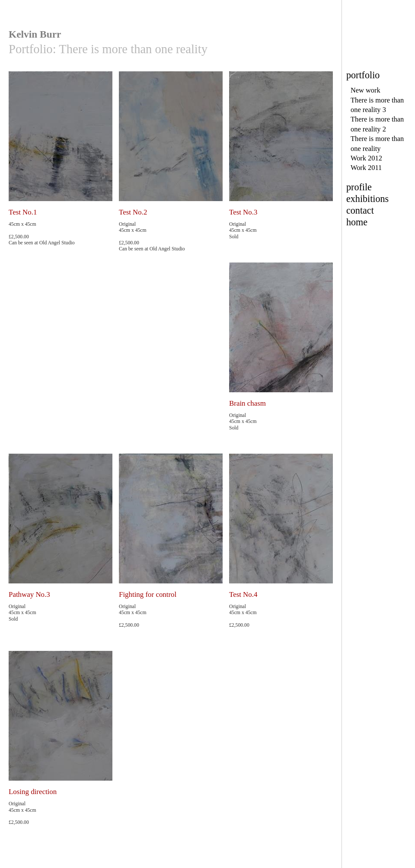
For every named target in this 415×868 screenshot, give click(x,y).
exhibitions (367, 199)
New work (366, 90)
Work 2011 (366, 168)
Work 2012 (366, 158)
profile (359, 187)
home (357, 222)
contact (360, 210)
